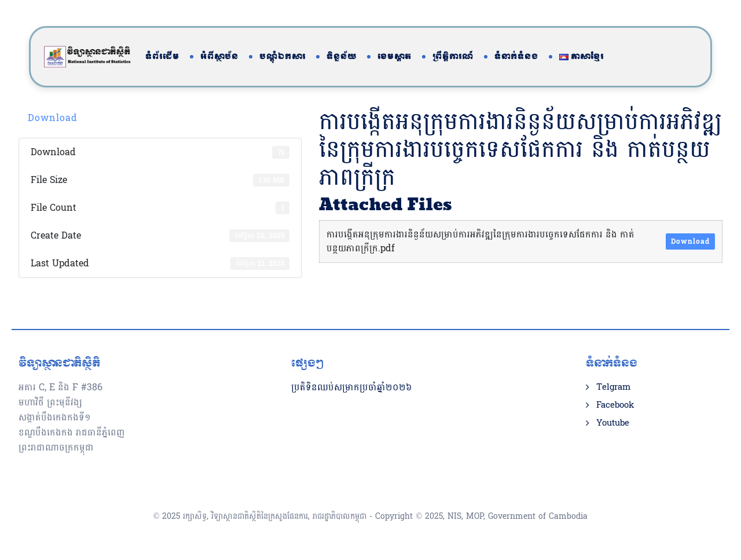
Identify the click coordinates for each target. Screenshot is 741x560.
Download (53, 118)
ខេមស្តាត (395, 57)
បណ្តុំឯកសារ (283, 57)
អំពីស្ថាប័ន (219, 57)
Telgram (613, 387)
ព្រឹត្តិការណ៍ (453, 57)
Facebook (615, 405)
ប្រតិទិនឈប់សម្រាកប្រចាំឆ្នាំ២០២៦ (352, 387)
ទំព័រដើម (162, 57)
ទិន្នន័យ (342, 57)
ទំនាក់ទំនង (516, 57)
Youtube (613, 423)
